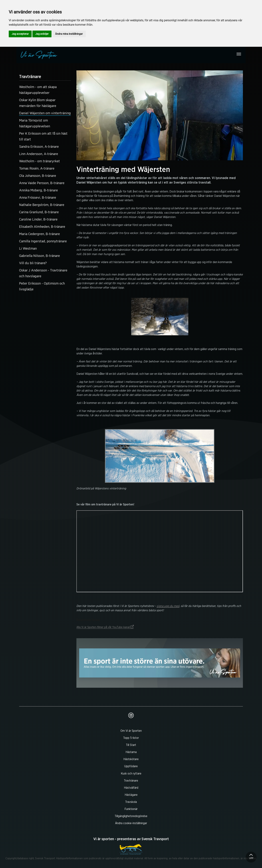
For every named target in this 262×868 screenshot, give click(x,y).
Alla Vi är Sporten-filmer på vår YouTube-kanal (105, 627)
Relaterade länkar (160, 620)
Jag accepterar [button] (20, 34)
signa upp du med (168, 606)
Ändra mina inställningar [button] (69, 34)
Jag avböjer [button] (42, 34)
